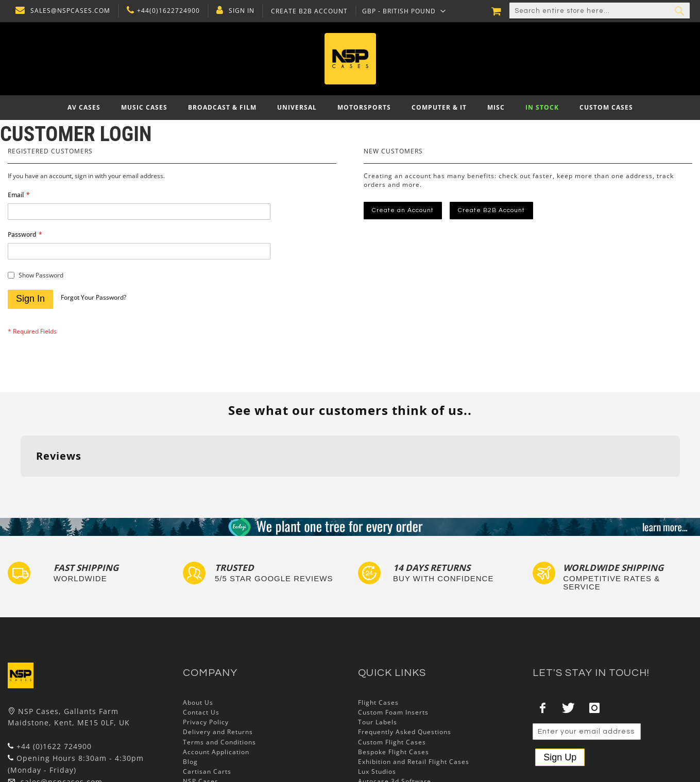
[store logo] (350, 59)
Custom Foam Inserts (393, 712)
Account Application (216, 752)
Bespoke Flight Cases (394, 752)
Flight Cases (378, 702)
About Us (198, 702)
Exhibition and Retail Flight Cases (414, 762)
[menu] (350, 108)
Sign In (239, 11)
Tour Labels (378, 722)
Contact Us (201, 712)
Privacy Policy (206, 722)
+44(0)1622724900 (166, 11)
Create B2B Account (307, 11)
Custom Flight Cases (392, 742)
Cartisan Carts (207, 771)
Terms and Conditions (219, 742)
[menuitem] (84, 108)
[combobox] (600, 11)
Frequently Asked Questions (405, 732)
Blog (190, 762)
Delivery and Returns (218, 732)
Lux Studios (377, 771)
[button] (402, 11)
